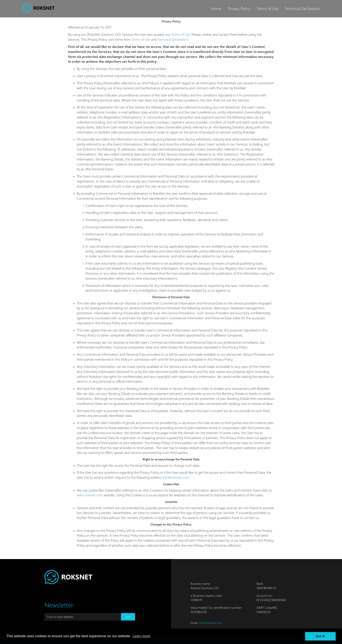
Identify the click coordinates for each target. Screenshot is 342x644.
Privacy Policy (239, 9)
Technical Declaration (303, 9)
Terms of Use (268, 9)
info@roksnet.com (176, 478)
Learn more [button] (141, 636)
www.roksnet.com (90, 495)
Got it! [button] (320, 636)
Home (216, 9)
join (128, 617)
